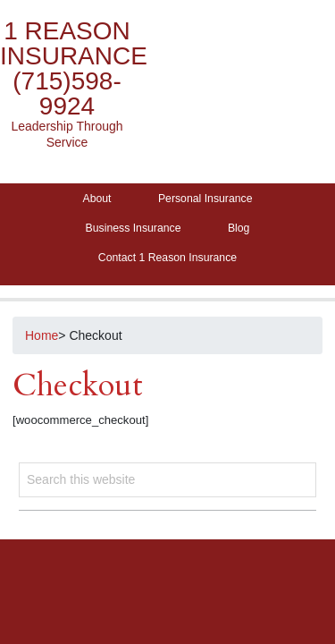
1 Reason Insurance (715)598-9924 (74, 68)
